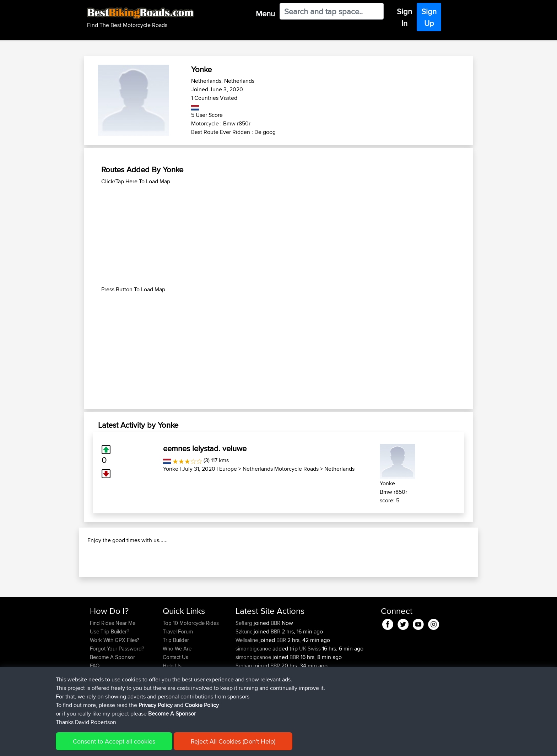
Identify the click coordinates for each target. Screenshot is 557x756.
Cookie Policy (202, 705)
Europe (228, 469)
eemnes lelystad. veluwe (205, 448)
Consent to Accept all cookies (114, 741)
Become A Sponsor (172, 714)
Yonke (171, 469)
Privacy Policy (156, 705)
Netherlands (339, 469)
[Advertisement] (278, 236)
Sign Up (429, 17)
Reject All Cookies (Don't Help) (233, 741)
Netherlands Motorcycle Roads (281, 469)
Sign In (404, 17)
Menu (265, 13)
